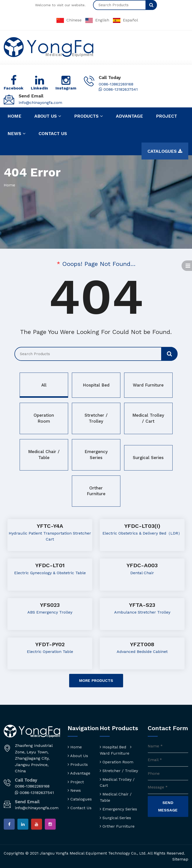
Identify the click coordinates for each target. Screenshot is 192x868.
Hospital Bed (96, 385)
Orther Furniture (96, 491)
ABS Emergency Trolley (50, 612)
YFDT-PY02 (50, 644)
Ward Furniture (148, 385)
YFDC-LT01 (50, 565)
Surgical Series (148, 458)
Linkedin (39, 88)
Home (14, 116)
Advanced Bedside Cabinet (142, 652)
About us (48, 116)
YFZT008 (142, 644)
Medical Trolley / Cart (148, 418)
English (97, 20)
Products (89, 116)
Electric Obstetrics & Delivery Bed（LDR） (142, 533)
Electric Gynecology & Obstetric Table (50, 573)
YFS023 (50, 605)
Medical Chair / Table (44, 455)
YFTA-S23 (142, 605)
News (17, 134)
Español (125, 20)
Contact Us (80, 808)
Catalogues (165, 151)
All (44, 385)
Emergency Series (96, 455)
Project (167, 116)
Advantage (129, 116)
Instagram (66, 88)
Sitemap (180, 859)
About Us (78, 756)
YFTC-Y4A (50, 526)
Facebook (14, 88)
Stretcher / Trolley (96, 418)
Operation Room (44, 418)
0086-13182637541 (118, 89)
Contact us (53, 133)
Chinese (69, 20)
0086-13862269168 (116, 84)
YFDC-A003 (142, 565)
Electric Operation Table (50, 652)
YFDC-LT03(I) (142, 526)
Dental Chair (142, 573)
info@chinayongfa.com (40, 103)
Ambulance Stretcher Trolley (142, 612)
